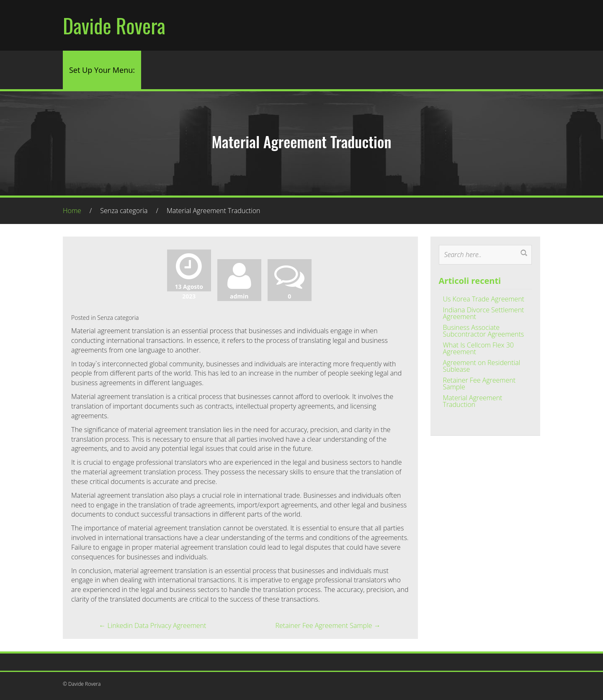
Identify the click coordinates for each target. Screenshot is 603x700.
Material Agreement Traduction (473, 401)
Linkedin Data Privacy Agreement (152, 625)
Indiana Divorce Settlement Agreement (484, 313)
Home (72, 211)
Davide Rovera (114, 25)
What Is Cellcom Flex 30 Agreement (478, 348)
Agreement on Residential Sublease (482, 366)
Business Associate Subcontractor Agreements (484, 331)
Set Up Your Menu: (102, 70)
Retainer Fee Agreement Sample (328, 625)
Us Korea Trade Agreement (484, 299)
